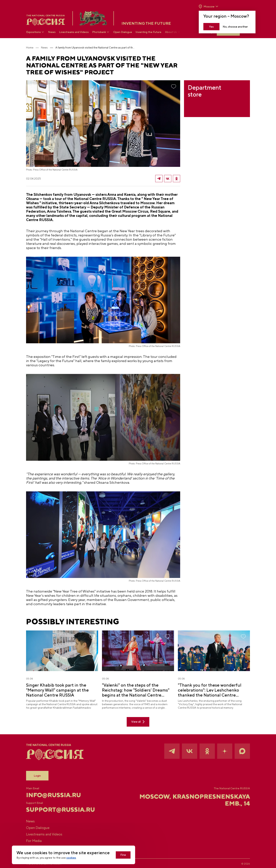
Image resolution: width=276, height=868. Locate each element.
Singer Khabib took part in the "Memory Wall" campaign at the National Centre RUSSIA (58, 689)
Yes (211, 27)
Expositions (36, 32)
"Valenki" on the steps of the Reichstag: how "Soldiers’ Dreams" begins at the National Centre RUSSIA (136, 689)
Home (30, 48)
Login (38, 775)
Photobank (101, 32)
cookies (72, 858)
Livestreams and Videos (74, 32)
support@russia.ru (61, 808)
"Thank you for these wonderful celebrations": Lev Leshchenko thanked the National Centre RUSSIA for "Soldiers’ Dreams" (210, 689)
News (52, 32)
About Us (173, 32)
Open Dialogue (123, 32)
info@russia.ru (54, 794)
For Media (34, 840)
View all (138, 721)
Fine (124, 855)
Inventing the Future (149, 32)
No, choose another (235, 27)
